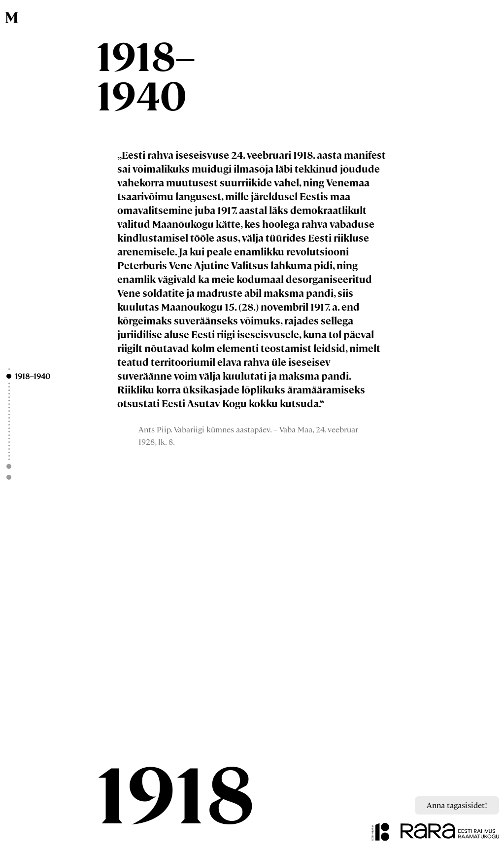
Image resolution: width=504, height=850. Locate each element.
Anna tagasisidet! (457, 805)
